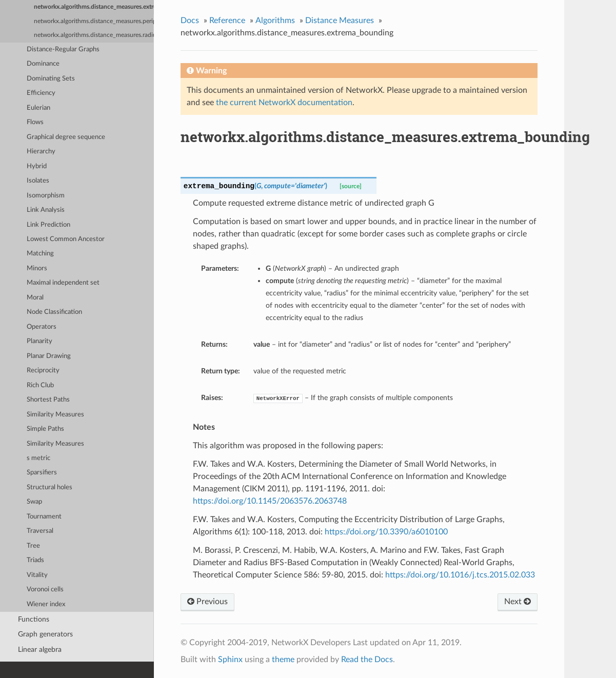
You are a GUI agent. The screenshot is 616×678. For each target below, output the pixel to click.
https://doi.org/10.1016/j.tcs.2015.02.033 (460, 575)
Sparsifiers (42, 473)
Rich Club (40, 385)
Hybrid (37, 166)
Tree (33, 546)
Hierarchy (41, 152)
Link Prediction (48, 225)
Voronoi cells (45, 590)
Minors (37, 268)
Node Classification (54, 312)
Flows (35, 122)
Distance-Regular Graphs (63, 49)
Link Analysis (46, 210)
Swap (34, 502)
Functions (34, 619)
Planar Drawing (49, 356)
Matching (40, 254)
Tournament (44, 517)
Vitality (37, 575)
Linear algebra (40, 650)
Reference (227, 21)
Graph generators (45, 634)
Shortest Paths (48, 400)
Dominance (43, 64)
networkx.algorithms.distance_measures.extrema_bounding (94, 7)
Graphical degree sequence (66, 137)
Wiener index (46, 604)
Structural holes (49, 487)
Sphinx (230, 660)
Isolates (38, 181)
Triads (35, 560)
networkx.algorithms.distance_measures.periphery (94, 21)
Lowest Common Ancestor (66, 239)
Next (518, 602)
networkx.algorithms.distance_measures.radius (94, 35)
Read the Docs (367, 660)
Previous (207, 602)
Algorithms (275, 21)
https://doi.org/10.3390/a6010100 (386, 532)
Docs (190, 21)
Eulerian (38, 108)
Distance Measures (340, 21)
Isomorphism (46, 196)
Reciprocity (43, 371)
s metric (38, 458)
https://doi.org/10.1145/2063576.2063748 (270, 501)
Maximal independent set (63, 283)
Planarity (39, 341)
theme (283, 660)
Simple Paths (45, 429)
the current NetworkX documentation (284, 103)
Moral (35, 298)
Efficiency (41, 93)
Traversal (40, 531)
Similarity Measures (55, 415)
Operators (42, 327)
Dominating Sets (51, 79)
